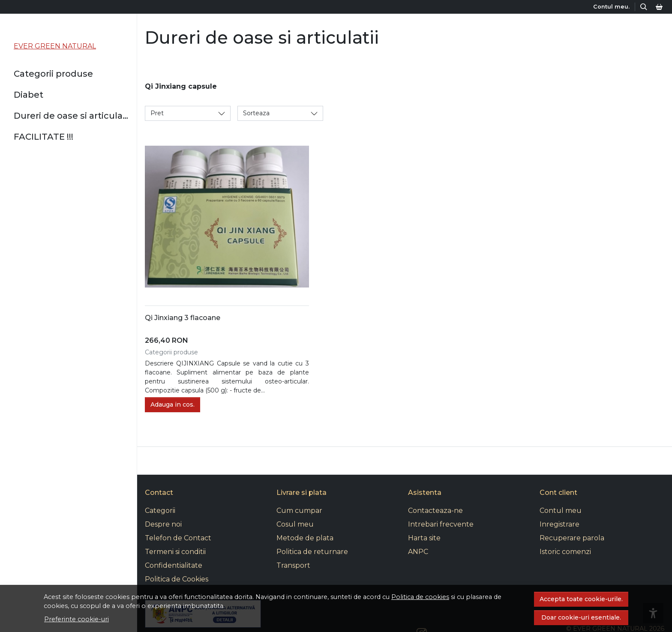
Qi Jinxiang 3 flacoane (183, 318)
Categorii (160, 511)
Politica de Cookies (177, 579)
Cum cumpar (299, 511)
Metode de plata (305, 538)
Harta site (424, 538)
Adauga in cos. (172, 404)
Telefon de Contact (178, 538)
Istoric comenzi (565, 552)
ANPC (418, 552)
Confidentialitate (174, 565)
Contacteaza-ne (435, 511)
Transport (293, 565)
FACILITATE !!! (43, 137)
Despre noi (163, 524)
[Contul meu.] (612, 7)
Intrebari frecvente (441, 524)
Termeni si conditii (175, 552)
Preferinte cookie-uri (76, 619)
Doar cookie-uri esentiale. (581, 617)
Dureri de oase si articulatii (72, 116)
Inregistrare (559, 524)
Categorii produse (53, 74)
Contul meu (561, 511)
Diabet (28, 95)
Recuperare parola (572, 538)
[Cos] (659, 7)
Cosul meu (295, 524)
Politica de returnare (312, 552)
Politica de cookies (420, 597)
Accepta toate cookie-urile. (581, 599)
